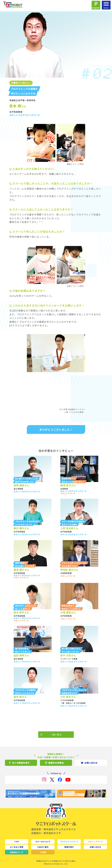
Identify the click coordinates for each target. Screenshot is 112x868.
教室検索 (96, 8)
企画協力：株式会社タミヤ (46, 833)
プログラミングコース (69, 842)
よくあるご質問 (17, 847)
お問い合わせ (95, 847)
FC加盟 (43, 852)
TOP (17, 842)
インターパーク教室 (69, 659)
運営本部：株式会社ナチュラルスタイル (54, 829)
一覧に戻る (56, 735)
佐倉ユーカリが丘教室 (76, 703)
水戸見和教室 (16, 112)
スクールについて (43, 842)
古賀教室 (64, 489)
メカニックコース (95, 842)
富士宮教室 (18, 489)
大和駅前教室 (66, 573)
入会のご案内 (43, 847)
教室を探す (69, 847)
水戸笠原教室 (19, 532)
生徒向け (17, 852)
